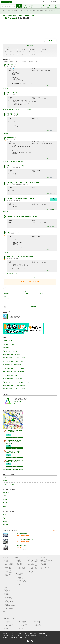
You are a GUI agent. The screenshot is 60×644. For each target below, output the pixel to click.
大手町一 (5, 521)
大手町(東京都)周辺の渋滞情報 (10, 351)
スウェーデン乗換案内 (9, 624)
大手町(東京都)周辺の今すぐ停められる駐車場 (14, 358)
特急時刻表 (19, 562)
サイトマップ (42, 637)
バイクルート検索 (55, 10)
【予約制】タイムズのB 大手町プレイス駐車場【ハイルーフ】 (22, 216)
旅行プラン (43, 570)
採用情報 (12, 633)
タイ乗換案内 (22, 626)
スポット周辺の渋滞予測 (21, 582)
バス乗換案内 (14, 10)
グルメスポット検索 (32, 567)
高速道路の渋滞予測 (20, 583)
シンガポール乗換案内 (23, 624)
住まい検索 (6, 596)
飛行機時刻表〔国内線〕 (21, 567)
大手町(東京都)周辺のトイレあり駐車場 (13, 379)
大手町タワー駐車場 (12, 93)
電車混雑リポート (20, 576)
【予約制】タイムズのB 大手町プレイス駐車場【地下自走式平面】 (23, 183)
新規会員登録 (54, 1)
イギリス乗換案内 (22, 620)
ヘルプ (34, 637)
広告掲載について (17, 635)
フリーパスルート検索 (22, 10)
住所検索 (30, 573)
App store (21, 402)
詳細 (48, 86)
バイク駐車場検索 (32, 564)
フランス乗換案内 (37, 620)
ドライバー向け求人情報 (9, 608)
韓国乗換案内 (7, 627)
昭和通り (5, 499)
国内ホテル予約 (44, 565)
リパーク (41, 291)
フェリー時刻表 (19, 566)
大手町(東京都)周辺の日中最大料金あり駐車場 (14, 389)
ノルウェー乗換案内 (37, 623)
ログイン (44, 3)
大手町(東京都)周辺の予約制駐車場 (11, 354)
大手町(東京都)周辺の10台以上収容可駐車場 (14, 372)
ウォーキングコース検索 (9, 599)
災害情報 (6, 604)
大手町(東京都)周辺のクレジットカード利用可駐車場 (16, 382)
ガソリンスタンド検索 (8, 344)
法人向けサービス (22, 633)
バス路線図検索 (7, 592)
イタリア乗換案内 (22, 621)
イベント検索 (31, 574)
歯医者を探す (31, 570)
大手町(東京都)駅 (10, 18)
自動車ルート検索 (39, 10)
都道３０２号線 (7, 493)
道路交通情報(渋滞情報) (21, 580)
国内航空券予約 (44, 559)
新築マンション (12, 552)
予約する (54, 200)
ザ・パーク (41, 296)
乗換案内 (9, 10)
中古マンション (18, 552)
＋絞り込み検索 (30, 45)
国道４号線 (6, 506)
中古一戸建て (30, 552)
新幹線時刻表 (19, 560)
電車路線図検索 (7, 591)
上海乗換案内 (7, 628)
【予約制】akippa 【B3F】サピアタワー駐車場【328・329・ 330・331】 (15, 452)
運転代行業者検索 (8, 597)
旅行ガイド (43, 569)
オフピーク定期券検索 (19, 12)
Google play (16, 402)
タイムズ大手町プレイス (13, 232)
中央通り (5, 503)
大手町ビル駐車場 (11, 138)
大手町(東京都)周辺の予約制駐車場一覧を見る (13, 469)
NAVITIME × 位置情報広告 (31, 307)
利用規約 (26, 635)
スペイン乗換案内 (37, 621)
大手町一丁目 (6, 518)
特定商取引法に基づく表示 (9, 637)
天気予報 (6, 593)
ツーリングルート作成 (9, 603)
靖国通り (5, 496)
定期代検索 (12, 12)
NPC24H (23, 296)
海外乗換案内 (7, 589)
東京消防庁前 (6, 525)
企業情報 (5, 633)
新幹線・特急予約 (44, 563)
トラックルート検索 (5, 12)
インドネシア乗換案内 (38, 624)
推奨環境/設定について (36, 635)
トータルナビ (4, 10)
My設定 (44, 1)
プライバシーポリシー (24, 637)
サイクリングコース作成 (9, 602)
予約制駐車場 (6, 481)
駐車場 (6, 291)
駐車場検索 (31, 563)
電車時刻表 (19, 559)
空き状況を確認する (15, 438)
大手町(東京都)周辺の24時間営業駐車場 (13, 365)
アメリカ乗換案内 (8, 620)
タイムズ (23, 291)
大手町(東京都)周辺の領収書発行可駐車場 (13, 375)
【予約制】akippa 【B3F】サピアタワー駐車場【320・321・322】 (15, 461)
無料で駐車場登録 (12, 315)
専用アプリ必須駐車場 (8, 484)
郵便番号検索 (7, 595)
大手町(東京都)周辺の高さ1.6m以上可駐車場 (14, 368)
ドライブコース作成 (8, 600)
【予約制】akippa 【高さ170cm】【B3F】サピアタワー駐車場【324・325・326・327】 (14, 442)
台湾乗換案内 (36, 627)
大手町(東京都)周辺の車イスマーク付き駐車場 (14, 385)
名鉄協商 (41, 294)
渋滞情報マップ (19, 584)
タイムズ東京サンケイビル (13, 65)
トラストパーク (8, 296)
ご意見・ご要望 (54, 3)
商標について (48, 635)
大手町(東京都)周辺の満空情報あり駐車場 (13, 361)
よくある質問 (42, 633)
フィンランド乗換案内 (23, 623)
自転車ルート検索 (47, 10)
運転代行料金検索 (41, 12)
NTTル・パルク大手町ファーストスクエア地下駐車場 (20, 257)
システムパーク (8, 298)
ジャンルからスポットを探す (34, 569)
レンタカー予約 (44, 566)
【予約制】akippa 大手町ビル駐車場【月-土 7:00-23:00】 (21, 199)
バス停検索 (31, 571)
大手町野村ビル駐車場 (12, 114)
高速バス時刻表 (19, 565)
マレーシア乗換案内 (8, 626)
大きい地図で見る (50, 40)
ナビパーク (7, 294)
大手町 (5, 515)
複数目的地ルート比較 (31, 10)
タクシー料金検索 (27, 12)
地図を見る (6, 613)
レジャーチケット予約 (45, 567)
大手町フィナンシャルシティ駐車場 (15, 166)
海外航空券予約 (44, 562)
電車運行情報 (19, 575)
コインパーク (25, 294)
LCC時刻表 (19, 570)
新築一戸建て (24, 552)
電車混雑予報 (19, 578)
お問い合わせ (6, 635)
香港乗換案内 (22, 627)
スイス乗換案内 (7, 623)
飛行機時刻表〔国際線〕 (21, 569)
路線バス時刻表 (19, 563)
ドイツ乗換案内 (7, 621)
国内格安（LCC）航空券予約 (46, 560)
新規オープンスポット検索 (34, 559)
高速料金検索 (34, 12)
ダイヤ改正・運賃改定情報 (22, 579)
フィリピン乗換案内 (37, 626)
